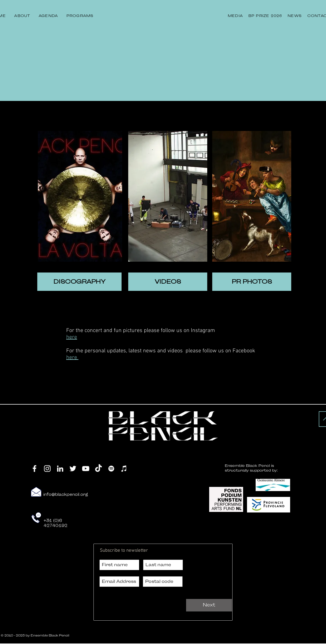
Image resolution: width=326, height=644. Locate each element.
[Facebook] (34, 469)
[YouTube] (86, 469)
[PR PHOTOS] (252, 282)
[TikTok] (98, 469)
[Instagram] (47, 469)
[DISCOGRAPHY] (79, 282)
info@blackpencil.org (66, 495)
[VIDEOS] (168, 282)
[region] (80, 196)
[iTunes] (124, 469)
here (72, 337)
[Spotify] (111, 469)
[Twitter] (73, 469)
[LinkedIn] (60, 469)
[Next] (209, 605)
